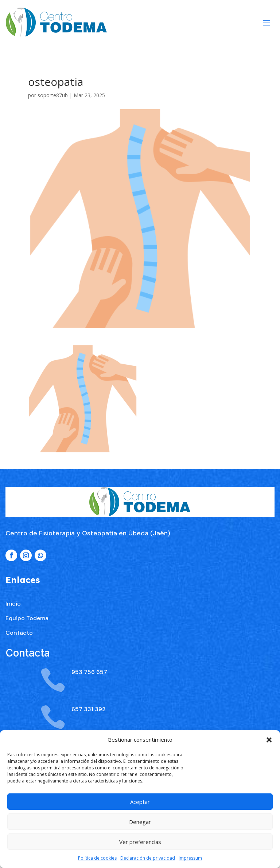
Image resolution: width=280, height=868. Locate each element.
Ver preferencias (140, 842)
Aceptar (140, 802)
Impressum (190, 858)
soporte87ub (53, 95)
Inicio (13, 649)
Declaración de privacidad (148, 858)
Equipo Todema (27, 664)
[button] (269, 740)
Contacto (19, 679)
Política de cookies (97, 858)
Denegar (140, 822)
